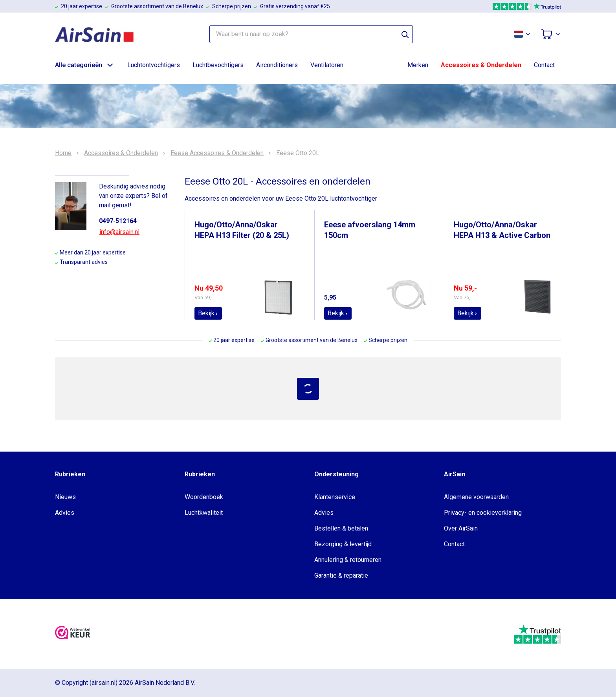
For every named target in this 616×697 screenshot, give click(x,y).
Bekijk (208, 313)
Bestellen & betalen (341, 528)
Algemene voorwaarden (476, 497)
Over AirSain (461, 528)
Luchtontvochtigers (154, 65)
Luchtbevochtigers (218, 65)
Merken (418, 65)
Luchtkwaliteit (204, 513)
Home (63, 153)
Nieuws (65, 497)
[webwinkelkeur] (73, 634)
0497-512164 (118, 221)
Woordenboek (204, 497)
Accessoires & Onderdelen (481, 65)
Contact (544, 65)
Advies (65, 513)
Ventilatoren (327, 65)
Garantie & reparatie (341, 575)
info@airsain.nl (119, 232)
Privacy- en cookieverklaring (483, 513)
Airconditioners (277, 65)
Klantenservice (335, 497)
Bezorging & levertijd (343, 544)
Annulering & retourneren (348, 560)
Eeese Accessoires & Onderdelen (217, 153)
